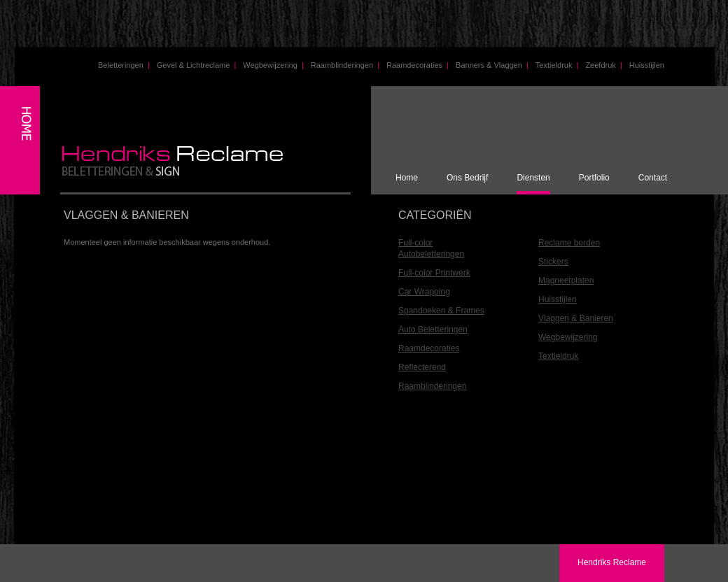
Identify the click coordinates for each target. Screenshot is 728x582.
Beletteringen (124, 65)
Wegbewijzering (273, 65)
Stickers (553, 262)
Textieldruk (557, 65)
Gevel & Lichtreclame (197, 65)
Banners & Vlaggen (492, 65)
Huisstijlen (647, 65)
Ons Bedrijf (467, 178)
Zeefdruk (603, 65)
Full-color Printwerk (434, 273)
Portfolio (594, 178)
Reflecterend (422, 367)
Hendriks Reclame (612, 562)
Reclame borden (569, 243)
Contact (653, 178)
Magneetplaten (566, 281)
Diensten (533, 178)
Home (407, 178)
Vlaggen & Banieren (576, 318)
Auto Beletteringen (433, 329)
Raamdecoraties (418, 65)
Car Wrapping (424, 292)
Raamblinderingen (345, 65)
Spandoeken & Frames (441, 311)
